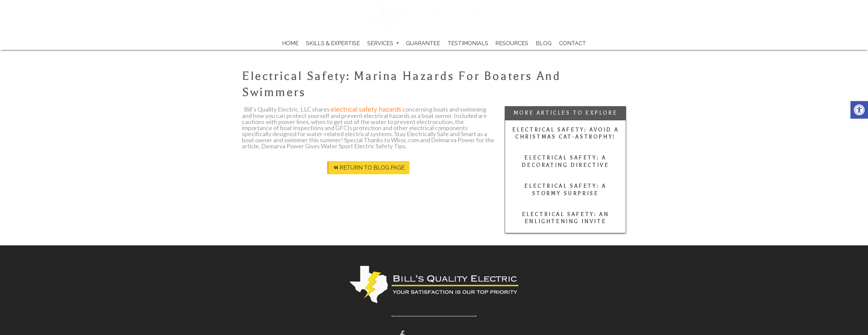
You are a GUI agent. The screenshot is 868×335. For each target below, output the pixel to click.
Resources (512, 43)
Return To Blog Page (369, 168)
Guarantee (423, 43)
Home (290, 43)
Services (383, 43)
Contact (572, 43)
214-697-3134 (245, 19)
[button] (859, 110)
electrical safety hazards (366, 109)
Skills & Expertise (333, 43)
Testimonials (468, 43)
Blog (544, 43)
